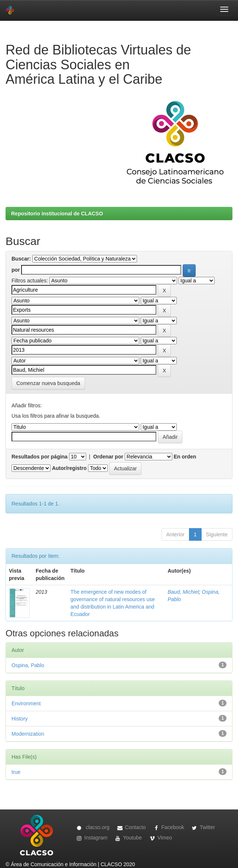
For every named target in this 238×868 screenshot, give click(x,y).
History (20, 719)
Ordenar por (108, 457)
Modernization (28, 734)
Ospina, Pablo (28, 665)
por (16, 270)
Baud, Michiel (183, 592)
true (16, 772)
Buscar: (21, 259)
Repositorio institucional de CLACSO (57, 213)
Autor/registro (69, 468)
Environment (26, 703)
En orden (185, 457)
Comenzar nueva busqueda (48, 383)
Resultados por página (40, 457)
